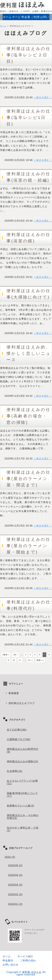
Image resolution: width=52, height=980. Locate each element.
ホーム (7, 17)
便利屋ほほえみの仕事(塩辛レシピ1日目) (29, 117)
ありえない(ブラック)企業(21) (22, 782)
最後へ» (40, 660)
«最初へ (6, 655)
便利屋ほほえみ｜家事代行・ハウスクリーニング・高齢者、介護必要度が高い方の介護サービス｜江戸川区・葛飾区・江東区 (22, 5)
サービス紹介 (17, 18)
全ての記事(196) (17, 730)
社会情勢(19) (15, 771)
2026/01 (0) (15, 904)
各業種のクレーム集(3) (20, 806)
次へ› (31, 660)
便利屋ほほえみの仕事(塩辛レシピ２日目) (29, 55)
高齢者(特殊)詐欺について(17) (22, 795)
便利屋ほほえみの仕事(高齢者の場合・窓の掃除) (29, 416)
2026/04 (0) (15, 875)
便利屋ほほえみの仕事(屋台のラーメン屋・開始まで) (29, 546)
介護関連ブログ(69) (19, 739)
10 (14, 660)
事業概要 (14, 693)
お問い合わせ (45, 18)
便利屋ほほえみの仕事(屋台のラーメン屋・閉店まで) (29, 479)
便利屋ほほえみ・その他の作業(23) (23, 817)
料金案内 (26, 18)
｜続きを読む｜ (43, 97)
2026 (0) (10, 857)
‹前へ (16, 655)
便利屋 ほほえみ (32, 972)
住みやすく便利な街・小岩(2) (23, 829)
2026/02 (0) (15, 894)
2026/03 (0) (15, 885)
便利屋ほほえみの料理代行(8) (23, 750)
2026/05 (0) (15, 865)
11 (20, 660)
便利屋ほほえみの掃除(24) (23, 761)
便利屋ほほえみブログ (22, 703)
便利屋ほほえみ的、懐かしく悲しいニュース (29, 353)
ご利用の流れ (35, 18)
